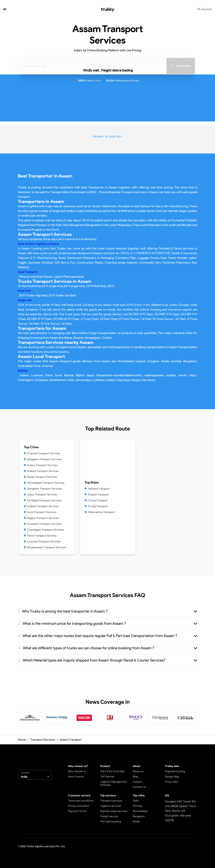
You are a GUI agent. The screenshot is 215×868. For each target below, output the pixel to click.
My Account (205, 9)
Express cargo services (114, 811)
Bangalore (139, 816)
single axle (25, 300)
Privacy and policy (79, 806)
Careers (137, 782)
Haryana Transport (99, 489)
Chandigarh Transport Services (46, 530)
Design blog (172, 776)
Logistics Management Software (114, 783)
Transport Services (43, 740)
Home (22, 740)
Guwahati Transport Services (44, 524)
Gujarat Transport (99, 494)
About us (138, 771)
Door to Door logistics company (38, 244)
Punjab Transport (98, 506)
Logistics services (111, 806)
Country (25, 773)
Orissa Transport (98, 500)
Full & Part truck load (112, 771)
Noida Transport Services (42, 477)
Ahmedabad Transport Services (46, 483)
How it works (76, 776)
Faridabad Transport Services (44, 500)
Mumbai (137, 806)
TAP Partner (107, 776)
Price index (172, 782)
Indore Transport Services (42, 465)
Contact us (139, 787)
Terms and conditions (81, 801)
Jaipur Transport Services (42, 494)
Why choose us (77, 771)
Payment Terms (77, 811)
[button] (5, 10)
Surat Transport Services (42, 512)
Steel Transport (28, 272)
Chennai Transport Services (44, 453)
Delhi (136, 801)
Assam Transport (71, 740)
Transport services (111, 801)
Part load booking (111, 821)
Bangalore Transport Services (45, 459)
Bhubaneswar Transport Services (47, 547)
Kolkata (23, 371)
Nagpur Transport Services (43, 518)
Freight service (109, 816)
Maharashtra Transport (101, 512)
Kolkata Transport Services (43, 471)
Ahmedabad (140, 811)
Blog (135, 776)
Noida (136, 821)
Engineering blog (175, 771)
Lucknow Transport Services (44, 541)
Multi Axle (24, 291)
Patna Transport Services (42, 536)
